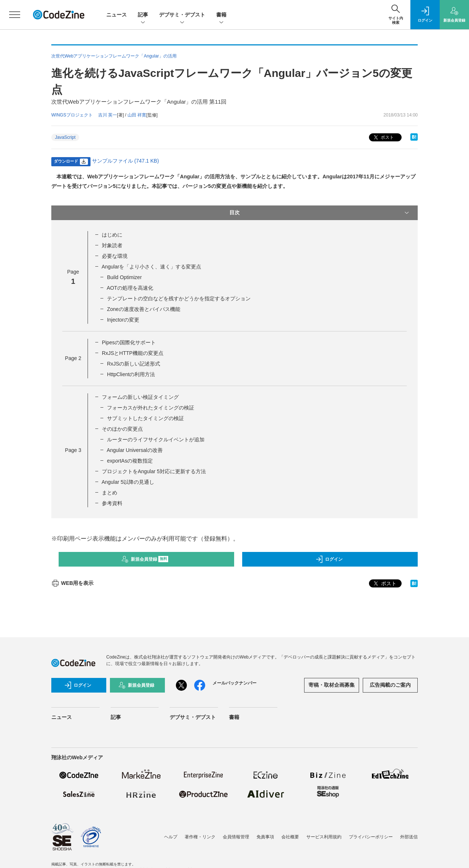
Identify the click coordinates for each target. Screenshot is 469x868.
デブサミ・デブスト (182, 15)
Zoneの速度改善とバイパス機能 (144, 309)
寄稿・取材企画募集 (332, 685)
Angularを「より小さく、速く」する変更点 (151, 267)
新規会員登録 (145, 559)
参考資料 (112, 503)
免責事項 (265, 837)
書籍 (221, 15)
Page (73, 358)
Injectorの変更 (123, 320)
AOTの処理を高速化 (130, 288)
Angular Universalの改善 (135, 450)
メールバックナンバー (234, 683)
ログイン (329, 559)
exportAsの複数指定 (130, 461)
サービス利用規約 (324, 837)
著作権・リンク (200, 837)
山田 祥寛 (137, 115)
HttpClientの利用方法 (131, 374)
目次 (320, 213)
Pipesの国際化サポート (129, 342)
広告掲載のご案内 (390, 685)
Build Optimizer (124, 277)
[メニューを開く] (15, 15)
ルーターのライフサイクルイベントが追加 (156, 439)
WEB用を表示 (72, 583)
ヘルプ (171, 837)
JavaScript (65, 137)
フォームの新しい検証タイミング (140, 397)
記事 (143, 15)
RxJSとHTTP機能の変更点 (133, 353)
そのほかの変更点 (122, 429)
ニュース (117, 15)
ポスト (383, 138)
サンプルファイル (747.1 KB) (125, 161)
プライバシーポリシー (371, 837)
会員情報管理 (236, 837)
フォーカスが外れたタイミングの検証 (151, 408)
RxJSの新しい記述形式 (134, 364)
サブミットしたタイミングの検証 (145, 418)
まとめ (110, 493)
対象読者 (112, 245)
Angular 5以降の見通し (128, 482)
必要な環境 (115, 256)
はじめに (112, 235)
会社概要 (290, 837)
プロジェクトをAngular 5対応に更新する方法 (154, 471)
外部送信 (409, 837)
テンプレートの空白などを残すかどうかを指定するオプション (179, 298)
